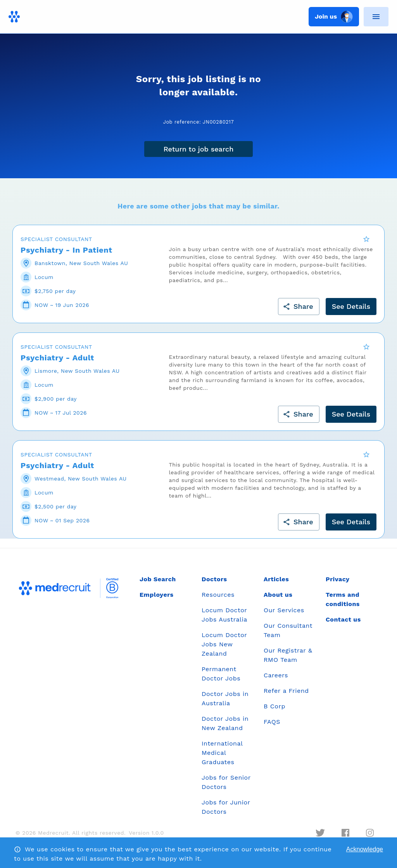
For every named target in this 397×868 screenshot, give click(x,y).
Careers (276, 680)
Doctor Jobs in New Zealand (225, 728)
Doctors (214, 584)
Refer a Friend (286, 696)
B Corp (274, 711)
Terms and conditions (343, 604)
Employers (156, 600)
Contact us (343, 624)
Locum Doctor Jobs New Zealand (224, 649)
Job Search (158, 584)
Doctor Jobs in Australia (225, 704)
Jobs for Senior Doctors (226, 787)
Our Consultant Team (288, 635)
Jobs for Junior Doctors (226, 812)
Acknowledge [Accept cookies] (365, 849)
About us (278, 600)
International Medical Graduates (222, 758)
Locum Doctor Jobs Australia (224, 620)
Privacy (338, 584)
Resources (218, 600)
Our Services (284, 615)
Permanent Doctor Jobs (221, 679)
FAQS (272, 727)
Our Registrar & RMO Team (288, 660)
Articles (276, 584)
